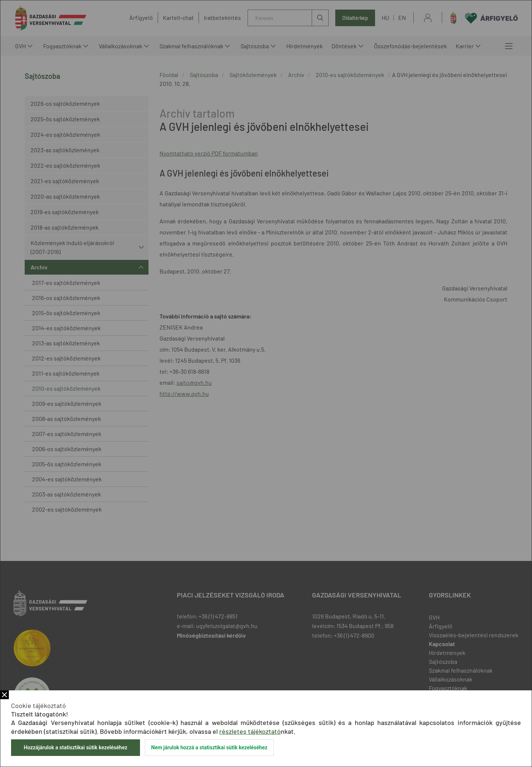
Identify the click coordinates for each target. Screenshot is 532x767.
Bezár (4, 695)
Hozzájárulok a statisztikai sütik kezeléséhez (75, 747)
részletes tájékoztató (250, 731)
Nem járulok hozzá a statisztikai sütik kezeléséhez (209, 747)
